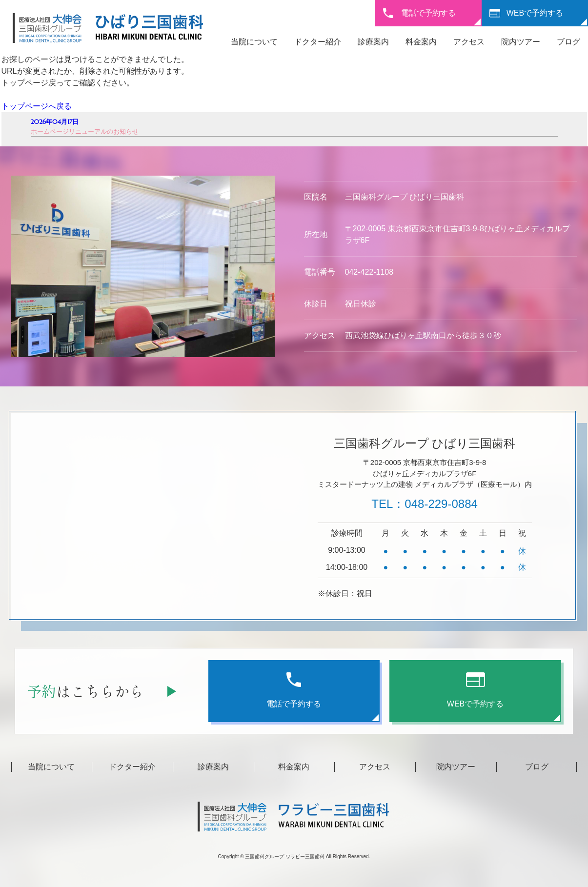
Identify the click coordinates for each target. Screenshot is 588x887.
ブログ (568, 42)
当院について (254, 42)
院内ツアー (521, 42)
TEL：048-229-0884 (424, 504)
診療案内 (373, 42)
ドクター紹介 (318, 42)
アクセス (469, 42)
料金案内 (421, 42)
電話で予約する (428, 13)
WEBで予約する (535, 13)
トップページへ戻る (37, 106)
